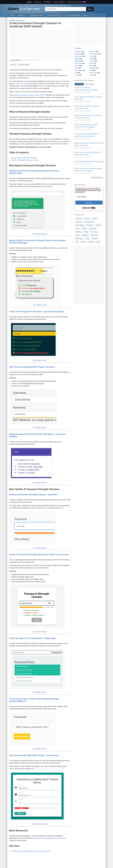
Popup (77, 235)
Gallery (77, 59)
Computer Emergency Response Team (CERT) (29, 95)
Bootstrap (78, 232)
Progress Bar (94, 235)
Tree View (91, 242)
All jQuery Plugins (80, 52)
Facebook (42, 86)
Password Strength (24, 65)
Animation (78, 54)
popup (48, 184)
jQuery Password (42, 838)
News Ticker (93, 229)
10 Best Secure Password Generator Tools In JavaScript (31, 851)
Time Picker (94, 232)
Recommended (90, 84)
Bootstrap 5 (79, 219)
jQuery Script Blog (17, 20)
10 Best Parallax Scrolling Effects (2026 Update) (89, 162)
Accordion (92, 52)
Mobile (91, 63)
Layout (91, 59)
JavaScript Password (59, 838)
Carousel (94, 219)
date (38, 147)
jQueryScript (16, 60)
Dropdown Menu (89, 222)
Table (91, 70)
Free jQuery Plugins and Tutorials (25, 8)
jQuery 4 (87, 219)
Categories (22, 15)
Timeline (83, 242)
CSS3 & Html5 (79, 56)
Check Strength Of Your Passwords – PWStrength (33, 638)
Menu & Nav (78, 63)
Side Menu (95, 239)
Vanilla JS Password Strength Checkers (25, 160)
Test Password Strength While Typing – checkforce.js (34, 755)
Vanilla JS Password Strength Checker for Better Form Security (39, 554)
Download (43, 234)
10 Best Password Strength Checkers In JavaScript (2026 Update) (35, 25)
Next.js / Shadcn (59, 2)
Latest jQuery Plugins (36, 15)
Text (76, 73)
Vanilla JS (38, 2)
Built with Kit (89, 208)
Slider (76, 68)
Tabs (77, 242)
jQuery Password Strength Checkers (24, 158)
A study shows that (21, 84)
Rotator (92, 66)
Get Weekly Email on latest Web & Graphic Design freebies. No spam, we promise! (89, 190)
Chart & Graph (94, 54)
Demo (36, 234)
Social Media (78, 70)
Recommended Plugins (73, 15)
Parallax (86, 232)
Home (12, 15)
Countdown (79, 222)
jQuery (30, 2)
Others (77, 66)
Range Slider (79, 239)
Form (91, 56)
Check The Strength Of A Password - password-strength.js (37, 312)
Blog (86, 15)
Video (98, 242)
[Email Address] (89, 197)
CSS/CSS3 (47, 2)
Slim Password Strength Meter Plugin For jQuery (32, 367)
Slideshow (92, 68)
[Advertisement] (40, 44)
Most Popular (79, 84)
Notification (85, 235)
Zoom (91, 75)
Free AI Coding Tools (77, 2)
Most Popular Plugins (54, 15)
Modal (77, 229)
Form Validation (80, 225)
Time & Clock (93, 73)
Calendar (84, 229)
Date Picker (90, 225)
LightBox (77, 61)
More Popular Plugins (97, 178)
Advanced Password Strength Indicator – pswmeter (33, 495)
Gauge (87, 239)
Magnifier (98, 225)
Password (13, 65)
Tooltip (77, 75)
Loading (92, 61)
